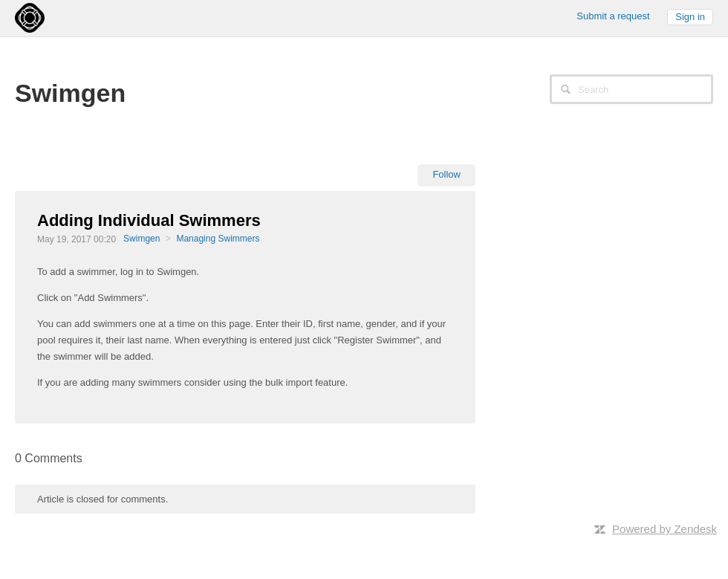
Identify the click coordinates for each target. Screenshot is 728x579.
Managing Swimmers (218, 239)
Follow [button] (446, 174)
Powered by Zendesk (664, 529)
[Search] (631, 89)
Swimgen (142, 239)
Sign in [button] (690, 17)
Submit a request (613, 16)
